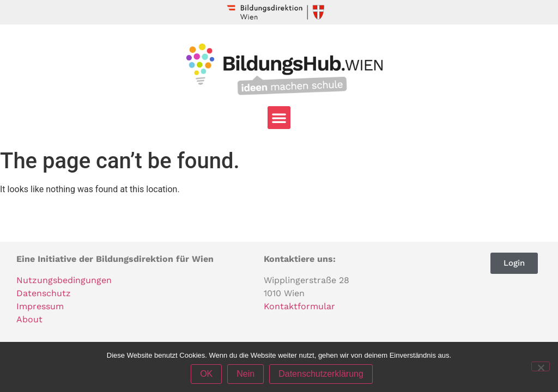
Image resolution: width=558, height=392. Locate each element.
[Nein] (541, 366)
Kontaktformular (299, 306)
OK (206, 374)
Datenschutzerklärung (321, 374)
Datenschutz (44, 293)
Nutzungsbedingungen (64, 280)
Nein (245, 374)
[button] (279, 118)
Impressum (40, 306)
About (29, 319)
